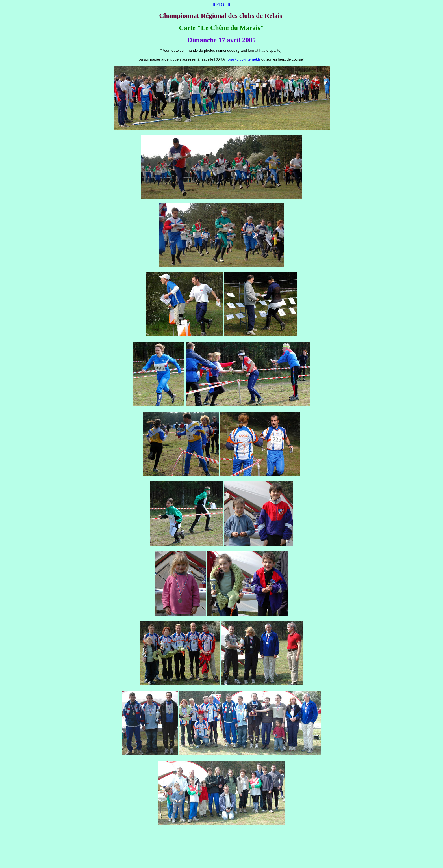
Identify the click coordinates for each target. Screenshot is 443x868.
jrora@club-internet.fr (243, 59)
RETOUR (221, 5)
